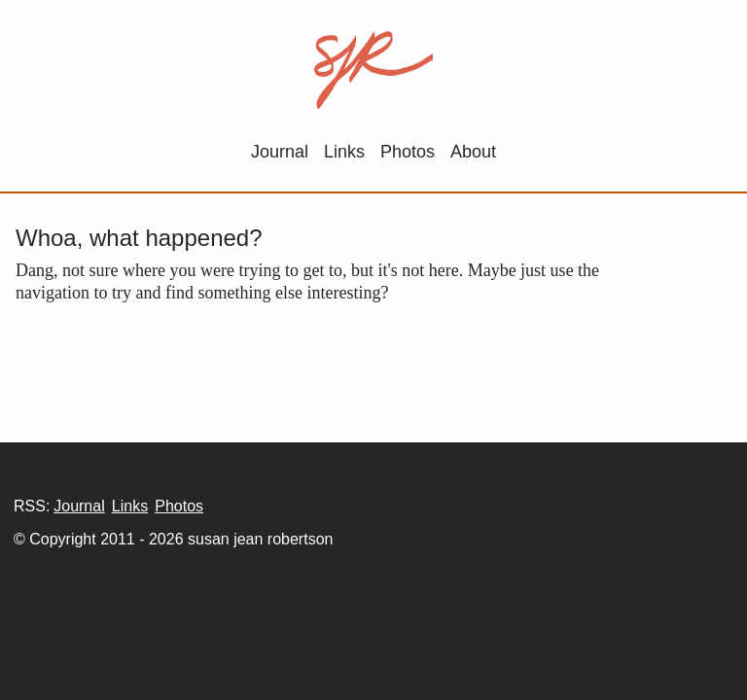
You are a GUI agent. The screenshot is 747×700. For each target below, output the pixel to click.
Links (344, 152)
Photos (408, 152)
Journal (280, 152)
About (473, 152)
